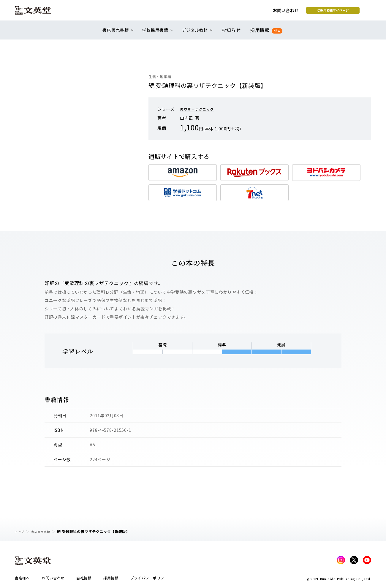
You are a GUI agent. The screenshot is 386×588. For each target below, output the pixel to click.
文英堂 (38, 12)
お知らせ (232, 33)
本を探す (345, 12)
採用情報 (265, 33)
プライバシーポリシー (149, 580)
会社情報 (84, 580)
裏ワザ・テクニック (200, 109)
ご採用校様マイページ (285, 12)
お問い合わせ (238, 12)
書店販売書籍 (44, 531)
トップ (20, 531)
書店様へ (22, 580)
